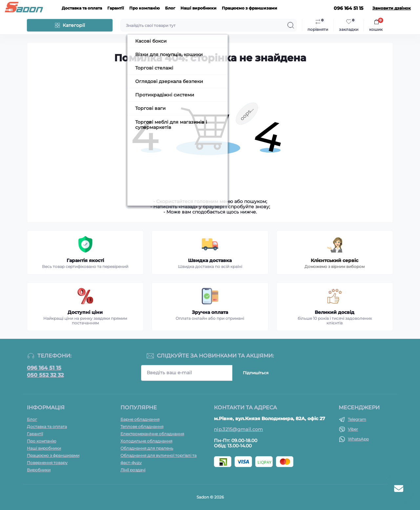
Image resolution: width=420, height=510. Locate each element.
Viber (353, 429)
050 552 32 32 (45, 375)
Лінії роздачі (133, 470)
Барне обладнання (140, 419)
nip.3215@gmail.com (238, 429)
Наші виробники (199, 8)
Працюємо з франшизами (250, 8)
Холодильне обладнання (146, 441)
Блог (170, 8)
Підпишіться (256, 373)
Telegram (357, 419)
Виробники (39, 470)
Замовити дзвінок (392, 8)
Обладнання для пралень (147, 448)
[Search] (291, 25)
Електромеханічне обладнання (152, 434)
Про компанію (145, 8)
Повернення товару (47, 463)
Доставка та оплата (82, 8)
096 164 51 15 (44, 368)
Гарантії (116, 8)
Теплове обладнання (142, 427)
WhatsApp (358, 439)
